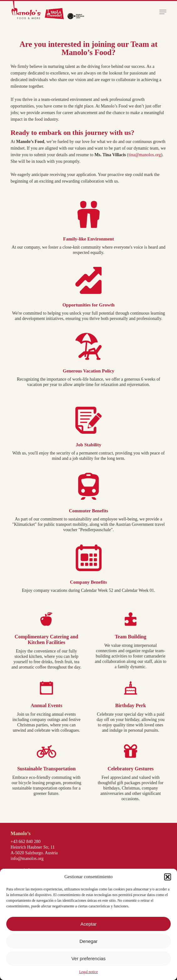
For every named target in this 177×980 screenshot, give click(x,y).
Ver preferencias (88, 958)
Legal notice (88, 972)
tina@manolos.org (145, 155)
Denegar (88, 941)
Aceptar (88, 924)
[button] (168, 877)
